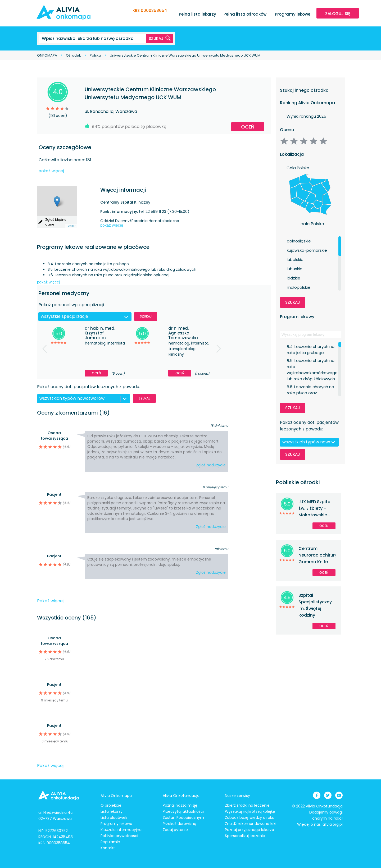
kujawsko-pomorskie (307, 250)
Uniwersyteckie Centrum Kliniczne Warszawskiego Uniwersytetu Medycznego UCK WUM (185, 55)
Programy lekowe (293, 14)
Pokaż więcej (50, 601)
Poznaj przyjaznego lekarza (250, 830)
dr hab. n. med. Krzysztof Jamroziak (100, 333)
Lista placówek (114, 818)
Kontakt (108, 848)
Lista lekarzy (112, 811)
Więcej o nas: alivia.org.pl (320, 824)
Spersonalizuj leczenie (245, 836)
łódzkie (294, 278)
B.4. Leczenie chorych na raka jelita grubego (311, 347)
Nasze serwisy (237, 796)
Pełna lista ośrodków (245, 14)
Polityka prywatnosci (119, 836)
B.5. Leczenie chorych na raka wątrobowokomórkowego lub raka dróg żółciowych (312, 361)
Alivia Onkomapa (116, 796)
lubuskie (295, 269)
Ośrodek (73, 55)
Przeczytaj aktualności (183, 811)
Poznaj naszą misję (180, 805)
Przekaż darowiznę (180, 824)
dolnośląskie (299, 241)
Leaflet (71, 226)
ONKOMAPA (47, 55)
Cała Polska (298, 168)
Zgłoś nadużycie (211, 465)
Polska (95, 55)
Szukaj (146, 316)
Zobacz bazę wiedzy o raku (250, 818)
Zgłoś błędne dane (56, 222)
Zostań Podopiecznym (183, 818)
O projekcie (111, 805)
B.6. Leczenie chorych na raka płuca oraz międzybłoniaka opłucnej (311, 387)
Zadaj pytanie (175, 830)
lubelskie (295, 260)
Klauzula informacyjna (121, 830)
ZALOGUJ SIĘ (338, 14)
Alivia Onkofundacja (181, 796)
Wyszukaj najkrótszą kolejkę (250, 811)
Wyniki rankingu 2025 (306, 116)
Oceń (248, 127)
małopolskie (299, 287)
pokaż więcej (51, 171)
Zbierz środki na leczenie (247, 805)
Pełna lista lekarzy (198, 14)
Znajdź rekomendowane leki (251, 824)
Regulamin (110, 842)
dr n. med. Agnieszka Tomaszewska (183, 333)
